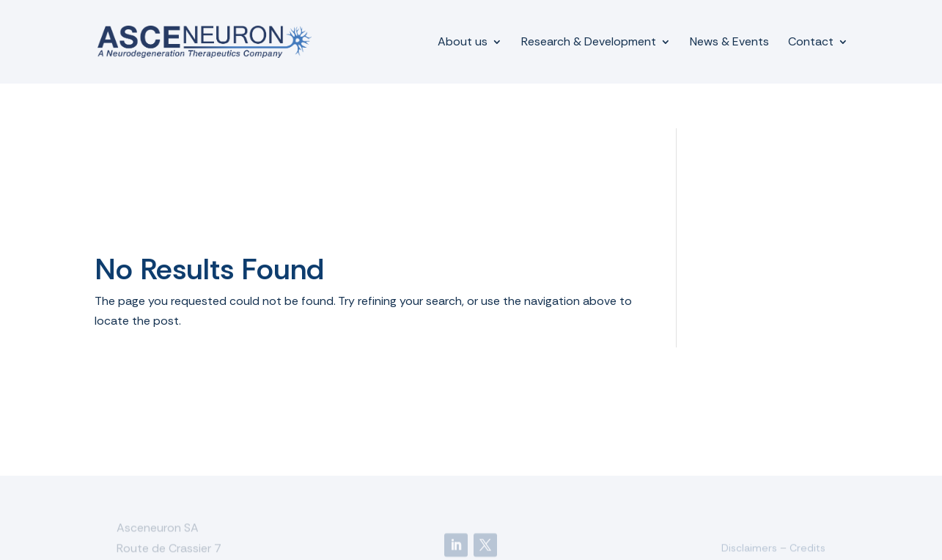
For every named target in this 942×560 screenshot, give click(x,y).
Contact (811, 43)
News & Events (729, 43)
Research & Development (589, 43)
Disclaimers (749, 548)
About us (463, 43)
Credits (807, 548)
